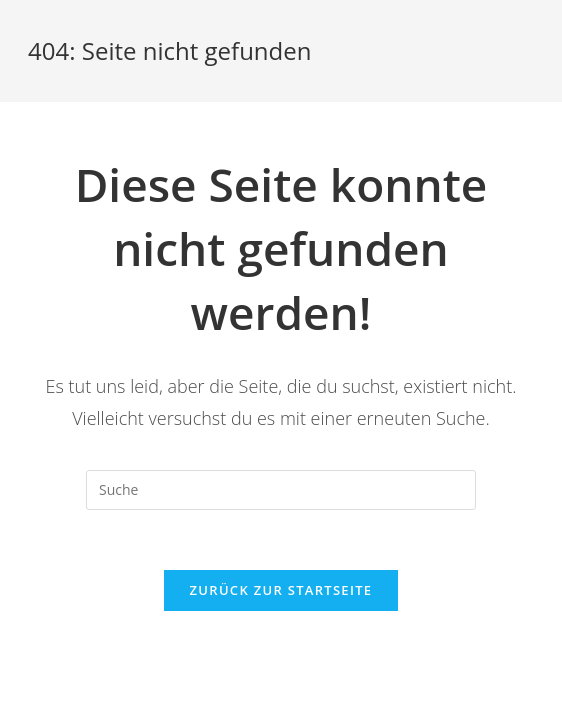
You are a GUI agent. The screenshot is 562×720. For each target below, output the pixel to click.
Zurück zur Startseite (281, 590)
